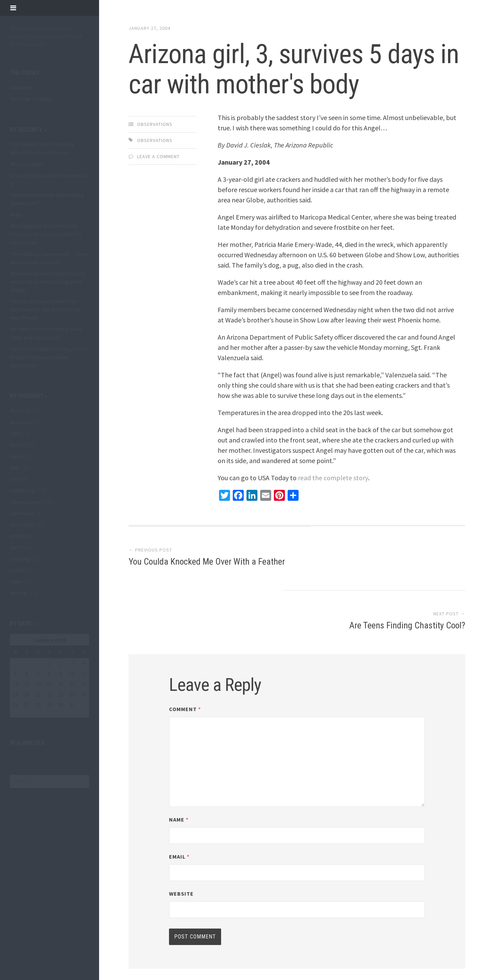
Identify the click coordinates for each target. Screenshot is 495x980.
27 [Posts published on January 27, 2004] (27, 705)
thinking (20, 559)
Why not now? (26, 164)
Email (179, 804)
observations (25, 502)
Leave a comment (158, 156)
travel (17, 570)
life (14, 479)
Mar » (31, 713)
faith (16, 433)
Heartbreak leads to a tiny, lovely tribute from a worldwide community (49, 357)
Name (179, 767)
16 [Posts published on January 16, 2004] (61, 684)
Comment (185, 657)
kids (15, 468)
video (16, 581)
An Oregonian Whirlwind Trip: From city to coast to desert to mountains (46, 234)
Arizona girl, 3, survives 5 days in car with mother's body (286, 69)
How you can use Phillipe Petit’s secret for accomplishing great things (47, 282)
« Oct (16, 713)
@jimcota (30, 743)
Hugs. (16, 214)
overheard (22, 513)
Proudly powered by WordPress (178, 948)
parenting (22, 524)
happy (17, 456)
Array (275, 948)
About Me (21, 87)
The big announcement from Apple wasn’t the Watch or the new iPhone (46, 309)
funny (17, 445)
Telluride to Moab (31, 99)
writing (19, 593)
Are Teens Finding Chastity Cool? (407, 562)
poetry (18, 547)
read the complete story (333, 478)
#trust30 (20, 411)
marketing (22, 490)
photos (19, 536)
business (20, 422)
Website (181, 841)
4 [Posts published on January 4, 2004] (83, 663)
